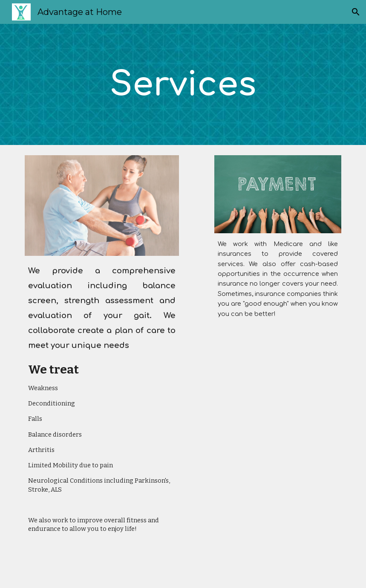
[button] (356, 12)
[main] (183, 85)
